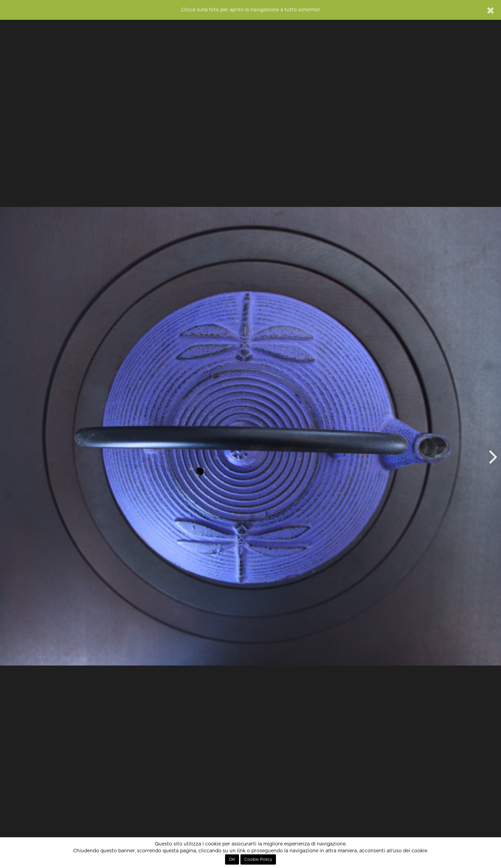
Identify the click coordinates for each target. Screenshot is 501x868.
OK (232, 859)
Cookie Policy (258, 859)
